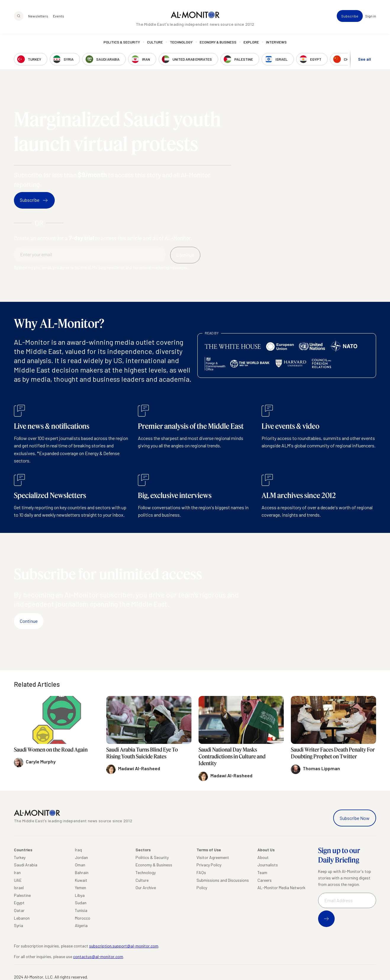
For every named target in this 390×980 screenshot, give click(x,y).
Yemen (80, 888)
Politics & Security (122, 43)
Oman (80, 865)
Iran (17, 872)
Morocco (83, 918)
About (263, 857)
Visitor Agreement (213, 857)
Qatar (19, 910)
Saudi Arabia (26, 865)
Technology (181, 43)
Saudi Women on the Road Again (51, 749)
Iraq (78, 850)
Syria (18, 925)
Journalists (268, 865)
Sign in (371, 17)
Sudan (81, 903)
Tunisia (81, 910)
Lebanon (22, 918)
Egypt (19, 903)
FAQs (201, 872)
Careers (265, 880)
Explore (251, 43)
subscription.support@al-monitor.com (124, 946)
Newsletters (38, 17)
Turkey (20, 857)
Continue (29, 621)
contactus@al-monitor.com (98, 956)
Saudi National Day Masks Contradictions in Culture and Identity (232, 756)
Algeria (81, 925)
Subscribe (350, 17)
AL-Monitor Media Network (281, 888)
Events (59, 17)
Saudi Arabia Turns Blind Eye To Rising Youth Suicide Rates (142, 753)
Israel (19, 888)
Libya (80, 895)
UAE (18, 880)
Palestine (22, 895)
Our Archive (146, 888)
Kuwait (81, 880)
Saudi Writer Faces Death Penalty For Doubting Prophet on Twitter (333, 753)
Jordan (81, 857)
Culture (155, 43)
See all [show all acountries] (365, 60)
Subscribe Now (355, 818)
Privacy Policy (209, 865)
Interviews (276, 43)
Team (262, 872)
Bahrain (82, 872)
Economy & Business (218, 43)
